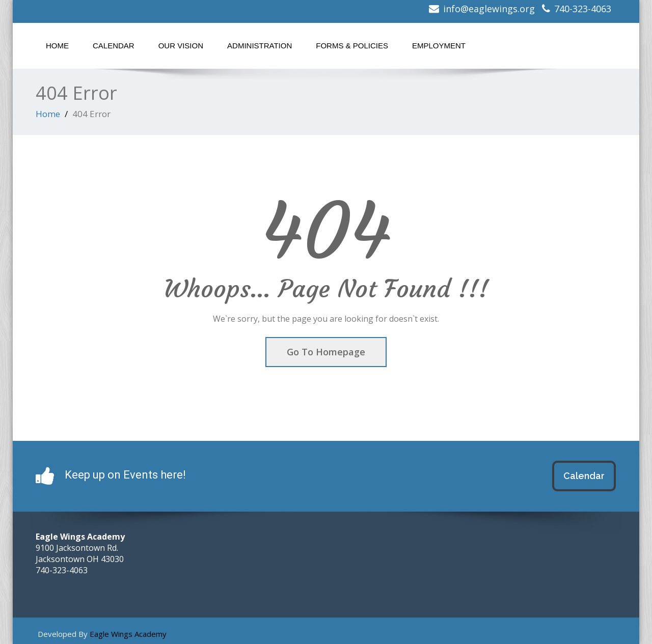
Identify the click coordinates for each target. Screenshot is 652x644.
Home (57, 46)
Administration (260, 46)
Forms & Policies (352, 46)
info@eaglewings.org (489, 9)
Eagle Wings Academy (128, 634)
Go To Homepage (326, 352)
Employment (439, 46)
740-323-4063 (583, 9)
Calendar (114, 46)
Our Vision (181, 46)
